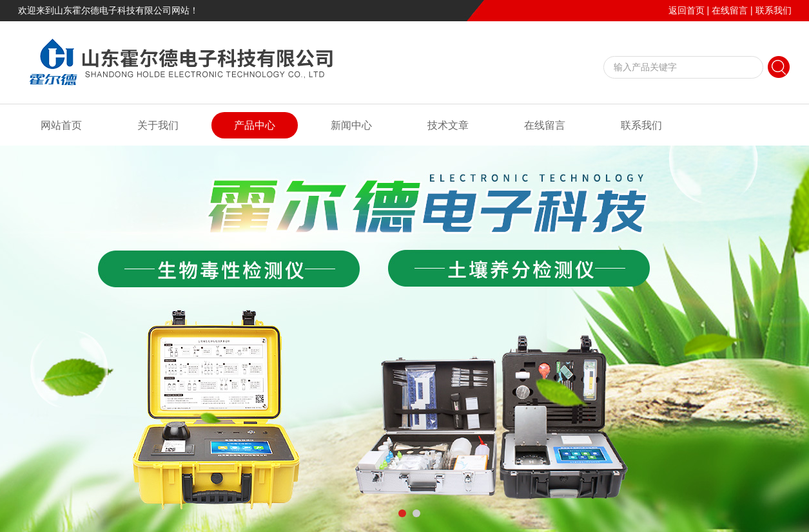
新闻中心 (351, 125)
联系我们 (774, 10)
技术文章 (448, 125)
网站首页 (61, 125)
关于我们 (158, 125)
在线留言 (730, 10)
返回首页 (687, 10)
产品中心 (255, 125)
